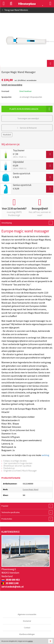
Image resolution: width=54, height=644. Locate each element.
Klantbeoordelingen (27, 634)
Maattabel (7, 135)
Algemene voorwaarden (27, 614)
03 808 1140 (10, 583)
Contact (27, 628)
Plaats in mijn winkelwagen (31, 109)
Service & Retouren (27, 128)
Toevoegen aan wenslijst (27, 118)
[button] (50, 63)
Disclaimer (27, 621)
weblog (45, 455)
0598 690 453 (11, 580)
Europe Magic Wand (31, 489)
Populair (27, 506)
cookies (30, 641)
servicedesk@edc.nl (13, 587)
